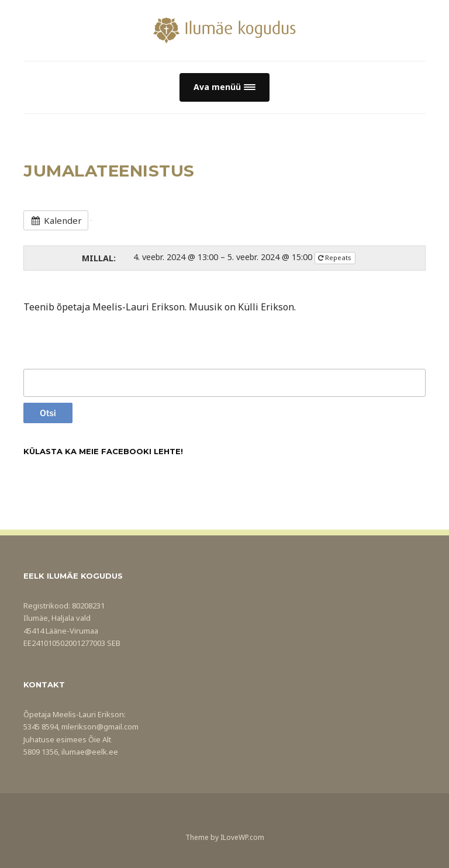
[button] (224, 87)
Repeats (336, 257)
